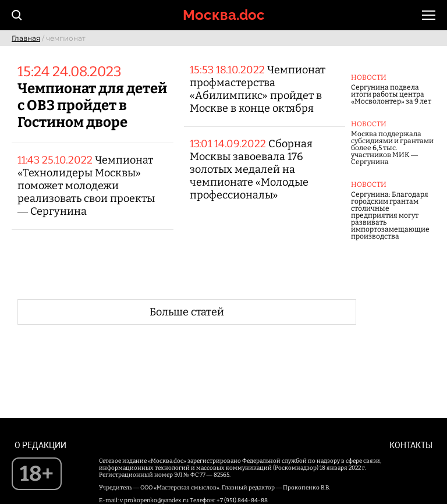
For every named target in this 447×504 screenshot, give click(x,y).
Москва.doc (224, 15)
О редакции (40, 445)
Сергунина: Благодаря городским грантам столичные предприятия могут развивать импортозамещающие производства (390, 215)
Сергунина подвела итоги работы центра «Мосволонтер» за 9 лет (391, 94)
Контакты (411, 445)
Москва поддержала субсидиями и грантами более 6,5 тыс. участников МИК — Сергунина (392, 148)
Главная (26, 38)
